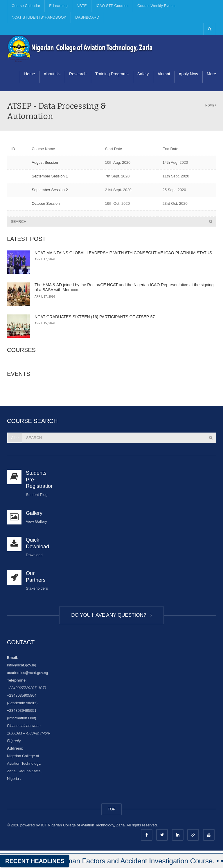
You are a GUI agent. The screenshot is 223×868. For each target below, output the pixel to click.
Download (34, 555)
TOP (112, 809)
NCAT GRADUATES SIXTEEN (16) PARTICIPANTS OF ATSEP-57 (95, 317)
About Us (52, 74)
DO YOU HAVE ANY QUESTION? (111, 615)
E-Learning (58, 6)
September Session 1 (50, 176)
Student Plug (37, 495)
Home (29, 74)
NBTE (82, 6)
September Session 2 (50, 190)
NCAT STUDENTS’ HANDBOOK (39, 17)
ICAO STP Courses (112, 6)
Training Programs (112, 74)
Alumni (164, 74)
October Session (46, 203)
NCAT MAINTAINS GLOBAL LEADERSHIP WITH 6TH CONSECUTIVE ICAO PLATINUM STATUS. (124, 253)
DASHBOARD (87, 17)
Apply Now (188, 74)
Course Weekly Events (156, 6)
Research (78, 74)
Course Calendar (26, 6)
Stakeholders (37, 588)
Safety (143, 74)
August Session (45, 162)
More (211, 74)
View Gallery (36, 521)
